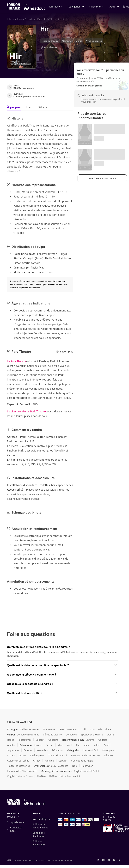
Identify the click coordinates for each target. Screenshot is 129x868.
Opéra (110, 734)
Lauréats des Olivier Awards (22, 771)
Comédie (67, 41)
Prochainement (68, 729)
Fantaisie (49, 761)
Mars (60, 745)
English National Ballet (86, 771)
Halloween (87, 766)
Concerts (53, 740)
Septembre (13, 750)
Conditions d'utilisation (39, 834)
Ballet (10, 740)
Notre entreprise (42, 819)
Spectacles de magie (82, 761)
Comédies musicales (28, 734)
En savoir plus (65, 351)
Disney (11, 755)
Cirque (37, 761)
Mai (78, 745)
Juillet (96, 745)
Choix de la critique (100, 729)
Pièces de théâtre (52, 734)
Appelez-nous (18, 822)
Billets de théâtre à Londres (21, 19)
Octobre (28, 750)
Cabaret (40, 740)
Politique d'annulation (39, 843)
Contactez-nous (16, 829)
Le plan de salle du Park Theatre (26, 411)
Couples (103, 740)
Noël (83, 729)
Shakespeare (37, 755)
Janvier (38, 745)
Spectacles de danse (92, 734)
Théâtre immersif (58, 755)
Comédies (71, 734)
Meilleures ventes (29, 729)
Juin (87, 745)
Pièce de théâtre (46, 19)
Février (50, 745)
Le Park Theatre (17, 361)
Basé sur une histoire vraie (85, 755)
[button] (56, 7)
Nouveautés (49, 729)
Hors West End (90, 750)
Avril (70, 745)
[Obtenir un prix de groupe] (89, 85)
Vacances (63, 766)
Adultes (11, 745)
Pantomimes (25, 740)
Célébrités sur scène (18, 761)
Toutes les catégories (19, 766)
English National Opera (20, 776)
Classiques (108, 750)
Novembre (42, 750)
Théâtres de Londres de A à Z (65, 776)
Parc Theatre (51, 47)
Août (106, 745)
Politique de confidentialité (40, 826)
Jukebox (108, 755)
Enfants (90, 740)
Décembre (58, 750)
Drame (79, 41)
